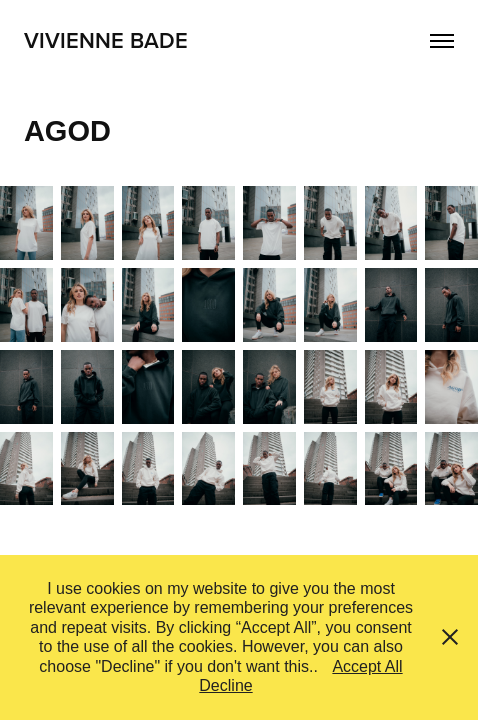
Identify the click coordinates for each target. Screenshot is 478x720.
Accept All (367, 666)
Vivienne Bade (106, 40)
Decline (225, 685)
